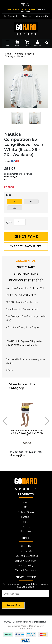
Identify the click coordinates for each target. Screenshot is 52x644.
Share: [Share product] (12, 161)
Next (47, 421)
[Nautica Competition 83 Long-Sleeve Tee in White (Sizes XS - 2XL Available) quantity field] (20, 222)
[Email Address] (26, 592)
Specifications (26, 274)
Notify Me (26, 237)
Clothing (26, 525)
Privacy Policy (26, 564)
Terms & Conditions (26, 569)
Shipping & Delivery (26, 559)
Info (6, 180)
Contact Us (42, 16)
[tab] (26, 261)
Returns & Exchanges (26, 555)
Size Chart (26, 267)
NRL (26, 501)
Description (26, 261)
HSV (26, 520)
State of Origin (26, 511)
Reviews (26, 280)
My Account (11, 16)
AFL (26, 506)
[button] (26, 246)
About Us (27, 16)
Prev (5, 421)
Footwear (26, 530)
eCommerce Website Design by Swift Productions (26, 626)
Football (26, 516)
